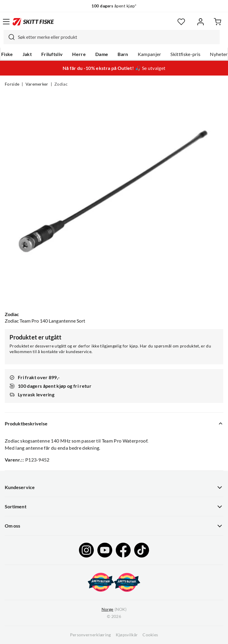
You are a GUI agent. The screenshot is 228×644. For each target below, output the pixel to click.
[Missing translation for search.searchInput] (9, 37)
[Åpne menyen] (6, 22)
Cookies (150, 635)
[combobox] (112, 37)
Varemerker (37, 84)
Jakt (27, 54)
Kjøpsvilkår (127, 635)
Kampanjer (149, 54)
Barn (123, 54)
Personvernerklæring (91, 635)
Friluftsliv (52, 54)
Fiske (7, 54)
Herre (79, 54)
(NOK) (114, 609)
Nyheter (219, 54)
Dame (102, 54)
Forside (12, 84)
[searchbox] (117, 37)
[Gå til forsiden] (33, 22)
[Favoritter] (181, 22)
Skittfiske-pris (185, 54)
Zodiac (61, 84)
